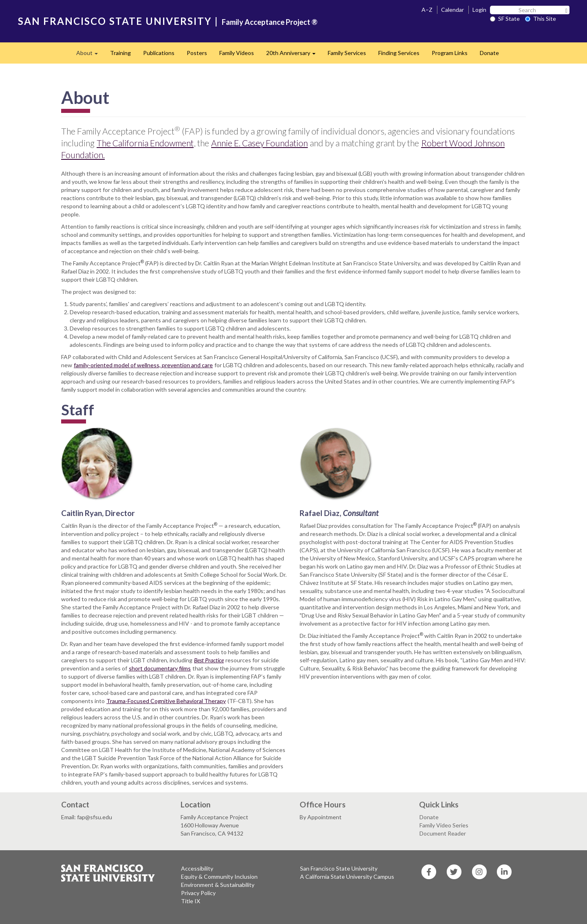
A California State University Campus (347, 877)
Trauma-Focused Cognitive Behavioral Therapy (166, 701)
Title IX (191, 901)
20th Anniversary (294, 55)
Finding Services (399, 53)
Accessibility (197, 868)
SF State (505, 19)
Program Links (450, 53)
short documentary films (160, 668)
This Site (541, 19)
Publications (159, 53)
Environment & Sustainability (218, 885)
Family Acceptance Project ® (270, 22)
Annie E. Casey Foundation (259, 143)
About (90, 55)
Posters (197, 53)
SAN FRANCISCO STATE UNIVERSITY (115, 21)
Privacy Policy (198, 893)
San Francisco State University (339, 868)
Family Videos (237, 53)
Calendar (452, 10)
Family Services (347, 53)
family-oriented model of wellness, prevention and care (143, 365)
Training (120, 53)
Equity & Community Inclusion (219, 877)
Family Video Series (444, 825)
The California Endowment (145, 143)
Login (479, 10)
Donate (489, 53)
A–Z (427, 10)
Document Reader (443, 833)
